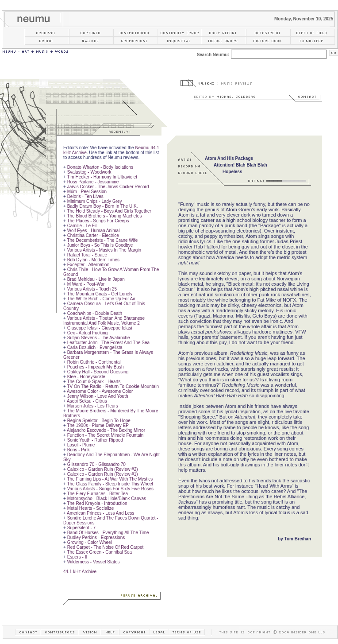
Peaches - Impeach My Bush (96, 367)
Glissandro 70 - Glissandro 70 (96, 464)
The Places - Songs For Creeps (98, 221)
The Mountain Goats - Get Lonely (100, 294)
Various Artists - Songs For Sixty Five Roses (110, 489)
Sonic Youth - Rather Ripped (95, 440)
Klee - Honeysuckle (86, 377)
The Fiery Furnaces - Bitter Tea (97, 494)
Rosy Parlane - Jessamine (93, 182)
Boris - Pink (79, 450)
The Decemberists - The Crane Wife (102, 240)
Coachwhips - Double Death (95, 313)
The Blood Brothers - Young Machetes (104, 216)
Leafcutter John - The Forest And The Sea (108, 343)
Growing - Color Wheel (90, 542)
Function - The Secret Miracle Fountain (106, 435)
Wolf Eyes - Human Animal (94, 231)
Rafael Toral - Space (87, 255)
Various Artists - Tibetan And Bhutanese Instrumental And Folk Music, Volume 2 (104, 321)
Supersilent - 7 (81, 528)
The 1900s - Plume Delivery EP (98, 425)
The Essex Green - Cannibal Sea (99, 552)
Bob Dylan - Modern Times (93, 260)
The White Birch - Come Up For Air (101, 299)
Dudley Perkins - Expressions (96, 537)
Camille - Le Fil (82, 226)
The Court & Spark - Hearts (94, 382)
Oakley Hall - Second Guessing (98, 372)
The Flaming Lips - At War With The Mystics (110, 479)
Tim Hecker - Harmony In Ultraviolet (102, 177)
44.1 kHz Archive (80, 572)
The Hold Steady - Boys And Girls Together (109, 211)
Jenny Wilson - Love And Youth (98, 396)
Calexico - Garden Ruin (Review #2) (103, 469)
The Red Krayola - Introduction (97, 503)
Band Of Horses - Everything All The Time (108, 533)
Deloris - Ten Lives (85, 196)
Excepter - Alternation (88, 265)
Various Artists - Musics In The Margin (104, 250)
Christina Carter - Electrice (93, 235)
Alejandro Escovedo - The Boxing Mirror (106, 430)
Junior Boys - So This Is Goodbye (100, 245)
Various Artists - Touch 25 (92, 289)
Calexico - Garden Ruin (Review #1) (103, 474)
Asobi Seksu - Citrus (87, 401)
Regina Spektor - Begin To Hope (99, 421)
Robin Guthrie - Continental (94, 362)
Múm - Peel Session (87, 192)
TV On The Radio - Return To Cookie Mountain (113, 386)
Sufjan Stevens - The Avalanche (99, 338)
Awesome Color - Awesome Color (100, 391)
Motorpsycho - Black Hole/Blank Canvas (107, 499)
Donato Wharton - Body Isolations (100, 167)
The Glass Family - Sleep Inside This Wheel (110, 484)
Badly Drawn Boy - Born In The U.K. (103, 206)
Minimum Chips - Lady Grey (95, 201)
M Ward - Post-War (86, 284)
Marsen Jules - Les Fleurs (93, 406)
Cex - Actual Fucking (88, 333)
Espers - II (77, 557)
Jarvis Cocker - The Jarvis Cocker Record (108, 187)
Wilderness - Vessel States (94, 562)
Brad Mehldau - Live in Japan (96, 279)
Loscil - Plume (81, 445)
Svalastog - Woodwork (89, 172)
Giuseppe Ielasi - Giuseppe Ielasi (100, 328)
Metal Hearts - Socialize (91, 508)
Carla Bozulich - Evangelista (95, 347)
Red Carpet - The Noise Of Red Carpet (106, 547)
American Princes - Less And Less (100, 513)
